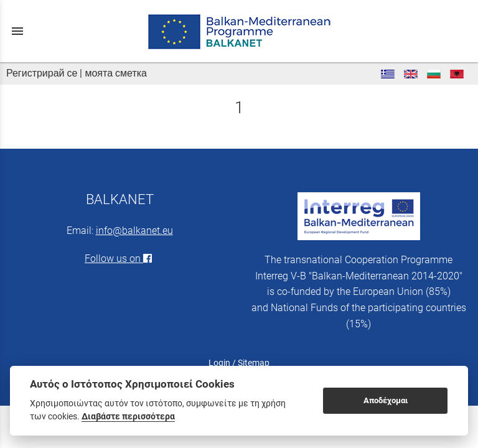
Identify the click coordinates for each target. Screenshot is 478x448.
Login (219, 363)
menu (17, 31)
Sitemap (254, 363)
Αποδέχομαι (386, 400)
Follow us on (119, 259)
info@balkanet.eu (134, 231)
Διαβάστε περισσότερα (128, 416)
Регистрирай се (42, 73)
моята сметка (116, 73)
